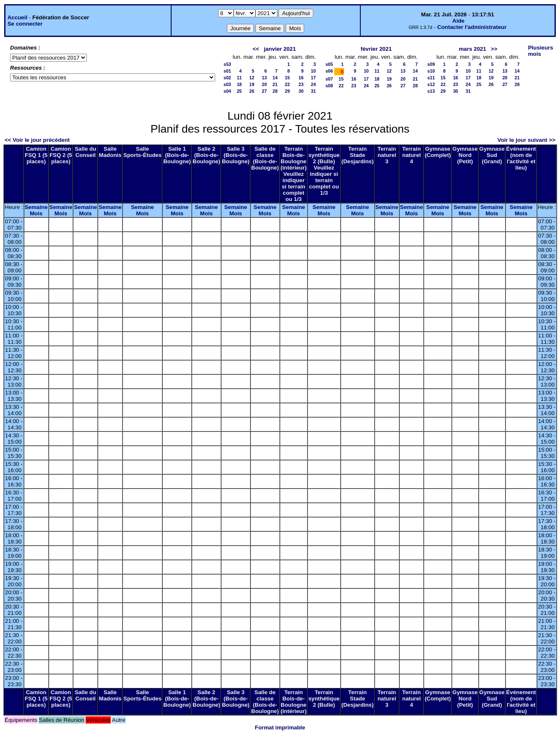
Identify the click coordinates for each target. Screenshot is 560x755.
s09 (431, 64)
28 (275, 91)
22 (287, 84)
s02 (227, 78)
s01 (227, 71)
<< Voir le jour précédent (37, 140)
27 (264, 91)
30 (301, 91)
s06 (329, 71)
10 (313, 71)
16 (301, 78)
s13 (431, 91)
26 (252, 91)
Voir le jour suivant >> (526, 140)
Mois (36, 213)
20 (264, 84)
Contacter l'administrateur (472, 27)
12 (252, 78)
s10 (431, 71)
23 (301, 84)
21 (275, 84)
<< (256, 49)
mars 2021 (473, 49)
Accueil (17, 17)
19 (252, 84)
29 (287, 91)
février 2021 (376, 49)
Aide (458, 21)
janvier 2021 (280, 49)
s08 (329, 86)
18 (239, 84)
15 (287, 78)
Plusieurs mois (541, 51)
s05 (329, 64)
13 (264, 78)
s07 (329, 79)
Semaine (36, 207)
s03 (227, 84)
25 (239, 91)
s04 (227, 91)
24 (313, 84)
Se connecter (25, 24)
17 (313, 78)
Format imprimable (280, 728)
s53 (227, 64)
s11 (431, 78)
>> (494, 49)
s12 (431, 84)
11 (239, 78)
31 (313, 91)
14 (275, 78)
